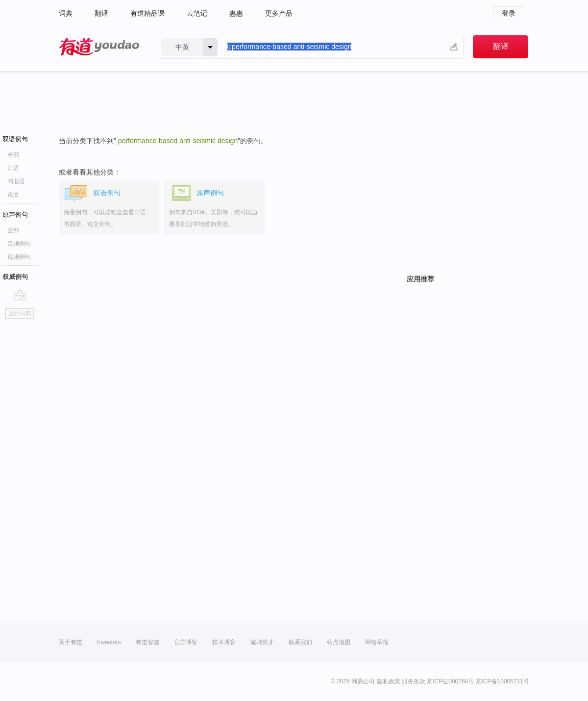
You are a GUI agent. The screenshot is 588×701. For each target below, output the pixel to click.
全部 (13, 155)
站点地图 (339, 642)
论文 (13, 195)
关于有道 (71, 642)
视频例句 (19, 257)
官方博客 (186, 642)
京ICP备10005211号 (502, 681)
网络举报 (377, 642)
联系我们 (300, 642)
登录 (509, 13)
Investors (109, 642)
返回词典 (20, 313)
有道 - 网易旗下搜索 (99, 47)
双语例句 (15, 139)
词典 (66, 13)
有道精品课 (147, 13)
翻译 (101, 13)
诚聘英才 (262, 642)
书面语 (16, 181)
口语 (13, 168)
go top (20, 295)
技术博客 (224, 642)
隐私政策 (389, 681)
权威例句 (15, 277)
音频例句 (19, 244)
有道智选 (147, 642)
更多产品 (279, 13)
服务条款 (414, 681)
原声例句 (15, 214)
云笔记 (197, 13)
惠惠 (236, 13)
